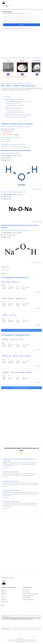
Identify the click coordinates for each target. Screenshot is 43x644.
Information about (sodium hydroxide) (17, 117)
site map (3, 598)
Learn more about (37, 189)
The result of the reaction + (15, 105)
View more (38, 292)
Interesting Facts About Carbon (11, 502)
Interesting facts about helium (11, 472)
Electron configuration (28, 596)
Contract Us (4, 600)
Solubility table (26, 598)
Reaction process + (13, 103)
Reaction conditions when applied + (17, 102)
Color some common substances (30, 594)
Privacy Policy (4, 601)
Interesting (4, 594)
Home (2, 83)
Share (3, 273)
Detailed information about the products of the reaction (18, 115)
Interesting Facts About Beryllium (12, 491)
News (3, 596)
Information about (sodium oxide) (15, 112)
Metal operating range (28, 600)
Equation (7, 83)
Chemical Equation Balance (30, 640)
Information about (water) (13, 110)
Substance (4, 592)
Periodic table (26, 592)
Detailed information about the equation (14, 99)
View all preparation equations (21, 330)
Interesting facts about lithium (11, 481)
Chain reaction (26, 590)
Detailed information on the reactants (13, 108)
